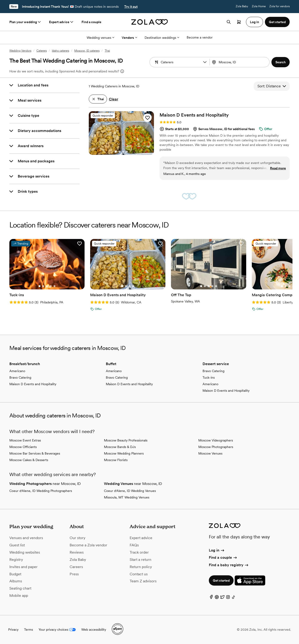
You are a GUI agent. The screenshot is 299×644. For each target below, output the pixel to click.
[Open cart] (239, 22)
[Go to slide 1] (116, 152)
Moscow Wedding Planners (124, 453)
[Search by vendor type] (180, 62)
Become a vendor (200, 37)
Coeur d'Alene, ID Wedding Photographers (41, 491)
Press (74, 574)
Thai (107, 51)
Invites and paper (23, 567)
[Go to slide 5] (54, 286)
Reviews (77, 552)
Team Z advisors (143, 581)
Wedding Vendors (20, 51)
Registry (16, 560)
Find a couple (91, 22)
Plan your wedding (25, 22)
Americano (17, 371)
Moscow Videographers (216, 440)
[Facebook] (211, 598)
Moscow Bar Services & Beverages (35, 453)
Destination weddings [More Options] (162, 38)
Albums (16, 581)
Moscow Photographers (216, 447)
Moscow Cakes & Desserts (29, 460)
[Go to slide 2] (119, 152)
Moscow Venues (210, 453)
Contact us (139, 574)
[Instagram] (228, 598)
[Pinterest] (217, 598)
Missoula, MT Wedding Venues (127, 497)
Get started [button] (277, 22)
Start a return (141, 560)
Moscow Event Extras (25, 440)
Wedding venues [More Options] (100, 38)
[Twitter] (222, 598)
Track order (139, 552)
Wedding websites (25, 552)
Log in (217, 550)
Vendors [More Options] (129, 38)
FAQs (134, 545)
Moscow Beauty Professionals (126, 440)
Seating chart (20, 588)
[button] (205, 62)
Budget (15, 574)
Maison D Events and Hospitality (33, 384)
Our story (77, 538)
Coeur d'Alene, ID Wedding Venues (130, 491)
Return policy (141, 567)
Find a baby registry (229, 565)
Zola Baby (242, 6)
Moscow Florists (116, 460)
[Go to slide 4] (127, 152)
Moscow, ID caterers (87, 51)
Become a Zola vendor (88, 545)
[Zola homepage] (150, 22)
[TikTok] (234, 598)
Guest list (17, 545)
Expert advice (62, 22)
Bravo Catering (20, 377)
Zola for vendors (279, 6)
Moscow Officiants (23, 447)
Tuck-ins (209, 377)
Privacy (13, 630)
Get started (221, 580)
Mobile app (19, 596)
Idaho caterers (61, 51)
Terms (28, 630)
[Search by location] (240, 62)
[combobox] (240, 62)
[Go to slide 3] (123, 152)
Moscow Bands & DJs (120, 447)
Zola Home (259, 6)
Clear (114, 99)
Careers (76, 567)
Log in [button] (255, 22)
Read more (278, 168)
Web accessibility (94, 630)
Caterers (42, 51)
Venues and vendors (26, 538)
